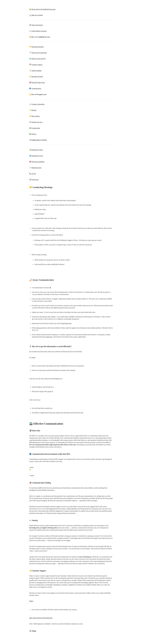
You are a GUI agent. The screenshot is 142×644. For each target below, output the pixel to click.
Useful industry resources (39, 31)
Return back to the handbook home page (43, 9)
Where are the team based (39, 53)
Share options (36, 116)
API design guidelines (38, 162)
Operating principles (38, 47)
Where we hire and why (39, 59)
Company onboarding (38, 104)
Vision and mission (37, 25)
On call (34, 174)
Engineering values (37, 150)
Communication (36, 88)
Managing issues (36, 168)
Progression (35, 180)
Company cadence (37, 65)
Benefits (34, 110)
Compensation (36, 128)
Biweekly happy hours (38, 83)
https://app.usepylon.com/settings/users (41, 618)
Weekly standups (36, 71)
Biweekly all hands (37, 77)
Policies (34, 134)
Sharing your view (37, 122)
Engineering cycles (37, 156)
